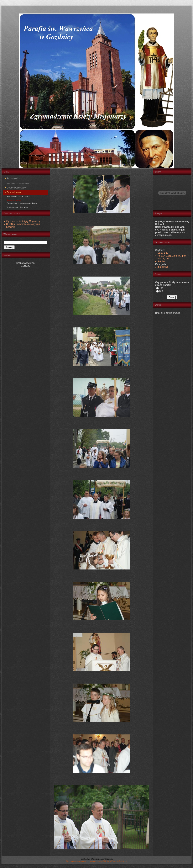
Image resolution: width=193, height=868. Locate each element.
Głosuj (172, 297)
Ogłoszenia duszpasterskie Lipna (22, 203)
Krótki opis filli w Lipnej (18, 196)
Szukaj (9, 247)
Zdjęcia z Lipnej (14, 200)
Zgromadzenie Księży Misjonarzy (23, 221)
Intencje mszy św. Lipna (18, 207)
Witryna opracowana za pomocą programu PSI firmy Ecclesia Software (96, 861)
